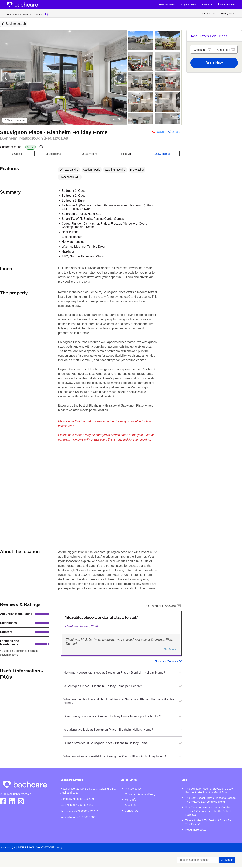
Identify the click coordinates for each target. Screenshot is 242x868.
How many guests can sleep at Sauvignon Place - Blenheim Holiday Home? (122, 673)
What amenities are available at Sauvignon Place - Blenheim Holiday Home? (122, 756)
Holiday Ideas (228, 14)
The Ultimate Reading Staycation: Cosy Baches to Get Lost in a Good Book (209, 791)
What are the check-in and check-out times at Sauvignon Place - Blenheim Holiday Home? (122, 701)
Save (160, 132)
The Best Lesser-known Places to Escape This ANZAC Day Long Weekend (210, 800)
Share (176, 132)
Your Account (226, 4)
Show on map (162, 154)
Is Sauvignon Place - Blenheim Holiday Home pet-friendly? (122, 686)
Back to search (16, 24)
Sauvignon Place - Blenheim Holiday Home (54, 132)
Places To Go (208, 14)
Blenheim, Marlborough (34, 138)
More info (131, 800)
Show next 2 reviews (167, 661)
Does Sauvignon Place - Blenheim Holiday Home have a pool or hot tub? (122, 716)
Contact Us (207, 5)
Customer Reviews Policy (140, 794)
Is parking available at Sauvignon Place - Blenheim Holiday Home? (122, 730)
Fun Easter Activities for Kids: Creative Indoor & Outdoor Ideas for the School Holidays (208, 811)
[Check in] (202, 50)
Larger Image (15, 120)
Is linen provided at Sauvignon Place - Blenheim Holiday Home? (122, 743)
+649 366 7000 (86, 817)
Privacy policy (133, 789)
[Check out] (226, 50)
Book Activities (167, 5)
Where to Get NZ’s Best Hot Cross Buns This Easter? (210, 822)
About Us (130, 805)
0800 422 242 (90, 811)
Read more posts (196, 830)
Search (229, 860)
